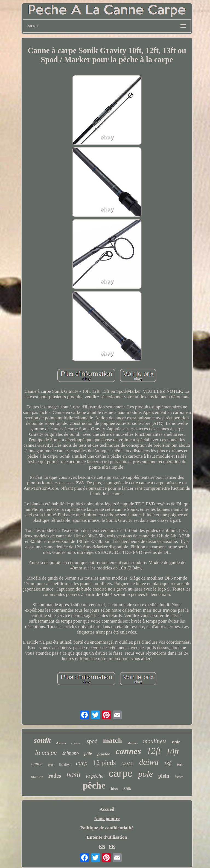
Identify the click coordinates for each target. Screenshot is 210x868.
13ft (168, 764)
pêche (94, 785)
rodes (55, 776)
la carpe (46, 752)
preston (104, 754)
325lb (128, 764)
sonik (42, 740)
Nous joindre (107, 819)
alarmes (132, 743)
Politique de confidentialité (107, 828)
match (113, 740)
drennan (61, 743)
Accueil (107, 809)
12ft (154, 751)
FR (112, 846)
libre (115, 788)
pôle (88, 754)
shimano (70, 753)
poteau (37, 776)
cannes (129, 751)
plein (164, 776)
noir (176, 742)
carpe (121, 773)
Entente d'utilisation (107, 837)
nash (73, 775)
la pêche (95, 776)
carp (82, 763)
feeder (179, 777)
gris (51, 764)
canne (37, 764)
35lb (127, 788)
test (180, 764)
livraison (65, 764)
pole (145, 774)
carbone (76, 743)
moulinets (155, 741)
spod (92, 741)
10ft (172, 751)
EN (102, 846)
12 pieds (104, 763)
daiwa (149, 762)
